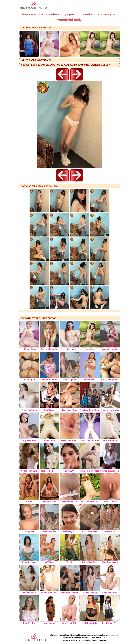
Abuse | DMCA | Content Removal (92, 640)
